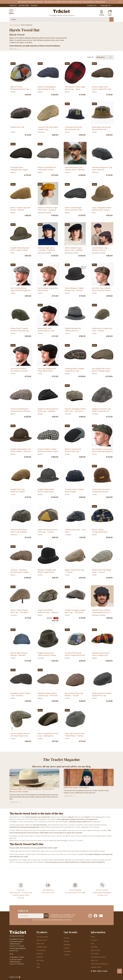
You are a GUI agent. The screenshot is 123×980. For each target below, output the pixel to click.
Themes (40, 954)
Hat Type (40, 960)
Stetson (67, 938)
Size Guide (95, 954)
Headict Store (96, 967)
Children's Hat (42, 947)
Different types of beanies (76, 787)
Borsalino (67, 945)
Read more (14, 802)
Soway (66, 948)
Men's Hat (40, 944)
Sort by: (91, 57)
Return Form (24, 5)
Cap (38, 964)
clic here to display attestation (82, 920)
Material (40, 957)
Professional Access (98, 957)
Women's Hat (42, 940)
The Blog (34, 5)
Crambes (67, 951)
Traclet (66, 955)
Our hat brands (42, 937)
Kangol (66, 941)
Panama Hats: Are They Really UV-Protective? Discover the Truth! (32, 790)
